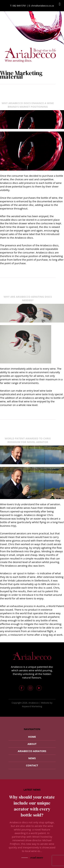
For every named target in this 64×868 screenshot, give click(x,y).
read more (36, 857)
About (32, 744)
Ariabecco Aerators (32, 751)
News (32, 758)
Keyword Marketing (32, 706)
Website (45, 703)
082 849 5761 (19, 6)
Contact (32, 765)
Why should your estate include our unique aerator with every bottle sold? (32, 806)
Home (32, 737)
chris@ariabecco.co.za (42, 6)
